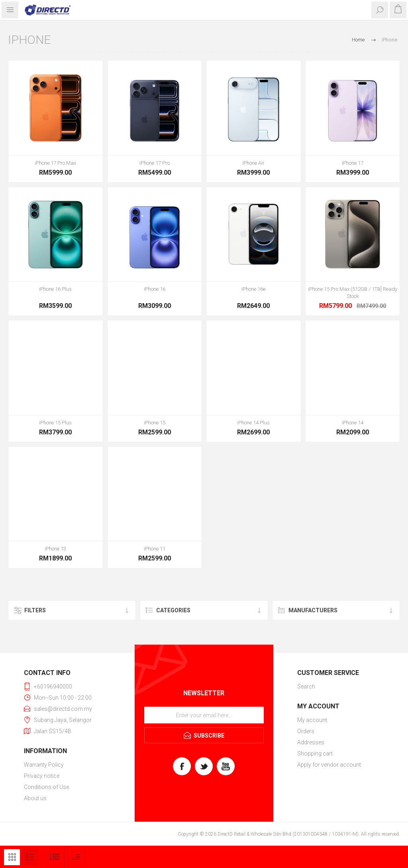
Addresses (311, 742)
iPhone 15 (155, 423)
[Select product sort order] (76, 857)
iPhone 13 (55, 549)
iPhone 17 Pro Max (55, 163)
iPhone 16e (253, 289)
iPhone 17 (353, 163)
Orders (306, 731)
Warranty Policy (44, 765)
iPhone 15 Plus (55, 423)
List (30, 857)
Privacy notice (42, 776)
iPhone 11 (155, 549)
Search (306, 687)
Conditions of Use (46, 787)
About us (35, 798)
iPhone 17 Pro (155, 163)
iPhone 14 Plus (253, 423)
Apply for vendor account (329, 765)
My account (312, 720)
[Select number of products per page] (54, 857)
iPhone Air (253, 163)
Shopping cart (315, 754)
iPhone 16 (155, 289)
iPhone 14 (353, 423)
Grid (12, 857)
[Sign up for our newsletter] (204, 715)
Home (358, 40)
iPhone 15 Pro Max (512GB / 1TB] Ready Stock (353, 293)
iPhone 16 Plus (55, 289)
